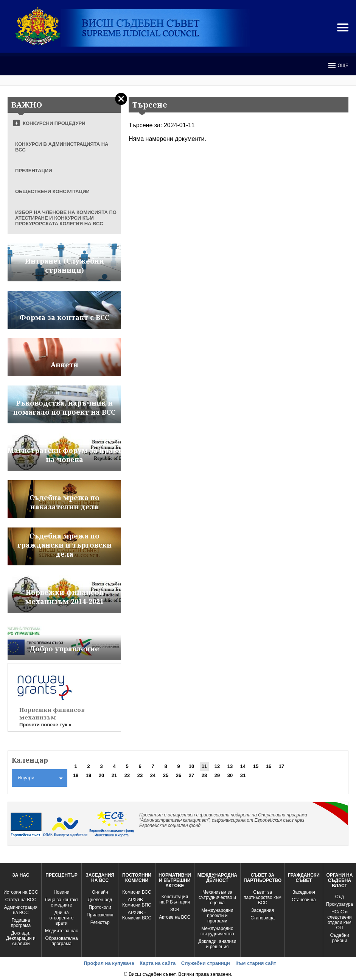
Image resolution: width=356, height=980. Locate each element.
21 (114, 775)
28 (204, 775)
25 (166, 775)
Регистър (100, 922)
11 (204, 766)
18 (76, 775)
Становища (263, 918)
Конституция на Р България (175, 899)
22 (127, 775)
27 (191, 775)
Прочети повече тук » (45, 725)
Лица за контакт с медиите (61, 902)
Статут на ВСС (21, 900)
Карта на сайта (158, 963)
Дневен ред (100, 900)
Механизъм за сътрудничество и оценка (217, 897)
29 (217, 775)
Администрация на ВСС (21, 910)
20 (101, 775)
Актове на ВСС (175, 917)
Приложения (100, 915)
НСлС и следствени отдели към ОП (339, 920)
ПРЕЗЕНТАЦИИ (34, 171)
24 (153, 775)
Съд (340, 897)
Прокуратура (340, 904)
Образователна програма (62, 941)
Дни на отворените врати (62, 918)
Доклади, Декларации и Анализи (21, 938)
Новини (62, 892)
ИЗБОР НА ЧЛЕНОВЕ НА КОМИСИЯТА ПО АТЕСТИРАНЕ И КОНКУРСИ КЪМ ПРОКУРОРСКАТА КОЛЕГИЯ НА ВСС (66, 218)
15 (256, 766)
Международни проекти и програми (217, 916)
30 (230, 775)
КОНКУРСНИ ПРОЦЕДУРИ (54, 123)
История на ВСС (21, 892)
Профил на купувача (109, 963)
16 (269, 766)
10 (191, 766)
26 (179, 775)
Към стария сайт (256, 963)
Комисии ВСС (137, 892)
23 (140, 775)
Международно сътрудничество (217, 931)
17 (281, 766)
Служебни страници (206, 963)
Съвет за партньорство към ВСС (263, 897)
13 (230, 766)
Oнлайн (100, 892)
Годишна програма (21, 923)
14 (243, 766)
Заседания (263, 910)
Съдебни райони (339, 938)
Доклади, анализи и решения (217, 944)
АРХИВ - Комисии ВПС (137, 902)
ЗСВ (175, 910)
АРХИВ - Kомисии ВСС (137, 915)
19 (89, 775)
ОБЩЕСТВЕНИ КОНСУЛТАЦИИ (52, 191)
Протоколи (100, 907)
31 (243, 775)
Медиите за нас (61, 931)
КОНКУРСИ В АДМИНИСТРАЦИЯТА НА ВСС (62, 147)
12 (217, 766)
